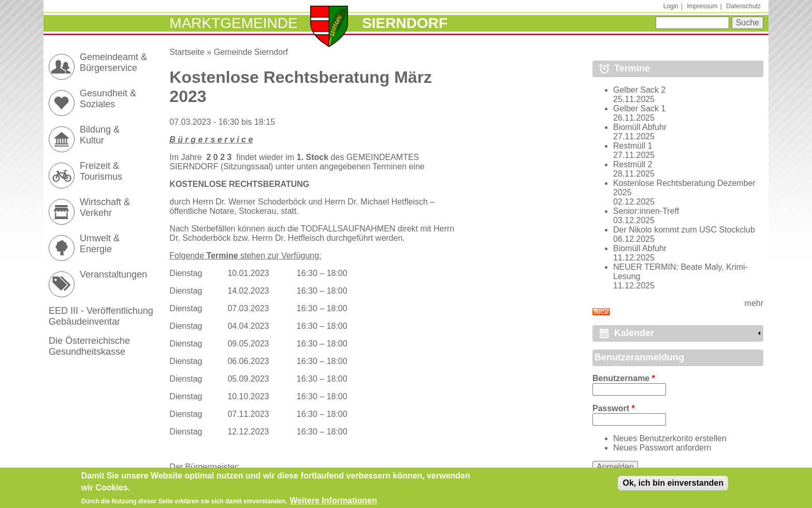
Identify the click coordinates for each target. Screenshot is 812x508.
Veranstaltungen (113, 274)
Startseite (187, 52)
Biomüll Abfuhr (640, 127)
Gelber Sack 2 (639, 90)
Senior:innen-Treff (646, 211)
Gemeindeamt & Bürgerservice (113, 62)
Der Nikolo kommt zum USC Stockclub (684, 230)
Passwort (614, 408)
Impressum (702, 6)
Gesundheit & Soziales (108, 99)
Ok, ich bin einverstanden (673, 486)
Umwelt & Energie (100, 244)
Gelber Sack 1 (639, 108)
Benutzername (624, 378)
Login (671, 6)
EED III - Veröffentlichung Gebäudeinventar (101, 316)
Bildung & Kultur (100, 135)
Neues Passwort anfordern (662, 448)
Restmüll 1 (633, 146)
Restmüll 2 (633, 164)
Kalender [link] (634, 333)
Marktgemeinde (233, 23)
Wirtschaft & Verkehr (105, 207)
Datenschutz (743, 6)
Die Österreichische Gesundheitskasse (89, 346)
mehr (754, 303)
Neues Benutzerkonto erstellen (670, 438)
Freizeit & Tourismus (101, 171)
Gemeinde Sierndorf (251, 52)
